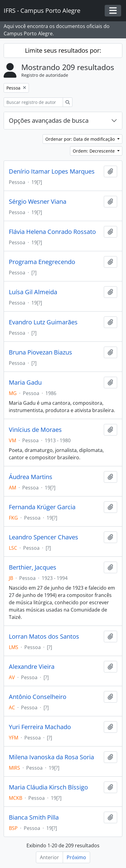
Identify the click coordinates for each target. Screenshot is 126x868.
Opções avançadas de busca (49, 120)
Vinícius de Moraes (35, 430)
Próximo (76, 857)
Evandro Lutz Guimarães (43, 322)
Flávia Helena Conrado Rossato (52, 232)
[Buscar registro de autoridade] (33, 102)
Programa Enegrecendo (42, 262)
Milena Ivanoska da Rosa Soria (51, 757)
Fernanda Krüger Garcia (42, 507)
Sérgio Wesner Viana (38, 202)
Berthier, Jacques (33, 567)
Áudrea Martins (31, 477)
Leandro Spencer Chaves (44, 537)
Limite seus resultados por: (63, 50)
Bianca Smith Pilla (34, 817)
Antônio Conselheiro (38, 697)
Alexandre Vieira (32, 667)
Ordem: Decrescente (94, 151)
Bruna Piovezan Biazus (40, 352)
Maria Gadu (25, 383)
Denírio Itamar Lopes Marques (52, 171)
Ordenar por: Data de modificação (81, 139)
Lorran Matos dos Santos (44, 637)
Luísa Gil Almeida (33, 292)
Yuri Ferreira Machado (40, 727)
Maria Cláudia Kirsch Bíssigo (48, 787)
